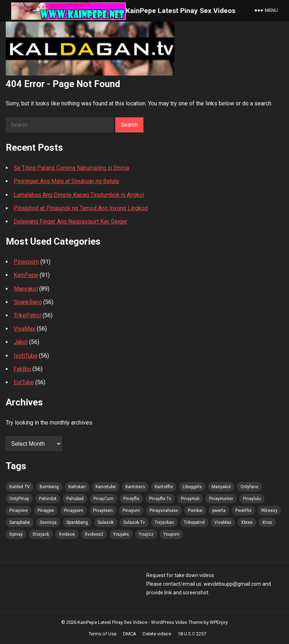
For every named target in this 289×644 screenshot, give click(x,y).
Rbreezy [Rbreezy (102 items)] (269, 511)
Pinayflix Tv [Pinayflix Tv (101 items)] (160, 499)
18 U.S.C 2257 (192, 634)
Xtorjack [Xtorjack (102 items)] (41, 534)
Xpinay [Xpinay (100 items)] (16, 534)
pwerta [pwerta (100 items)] (219, 511)
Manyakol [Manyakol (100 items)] (221, 487)
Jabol (21, 342)
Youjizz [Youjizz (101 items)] (146, 534)
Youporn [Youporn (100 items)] (171, 534)
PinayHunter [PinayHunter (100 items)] (221, 499)
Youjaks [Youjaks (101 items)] (121, 534)
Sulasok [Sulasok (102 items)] (106, 522)
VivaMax (25, 329)
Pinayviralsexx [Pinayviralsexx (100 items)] (164, 511)
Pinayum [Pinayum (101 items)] (131, 511)
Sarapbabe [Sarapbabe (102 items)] (20, 522)
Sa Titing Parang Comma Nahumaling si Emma (71, 168)
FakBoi (22, 369)
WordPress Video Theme (177, 622)
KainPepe (26, 275)
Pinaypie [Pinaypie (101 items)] (46, 511)
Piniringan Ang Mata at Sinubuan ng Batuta (66, 181)
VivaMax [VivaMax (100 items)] (223, 522)
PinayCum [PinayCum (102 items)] (103, 499)
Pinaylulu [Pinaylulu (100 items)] (252, 499)
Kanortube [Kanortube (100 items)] (106, 487)
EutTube (24, 382)
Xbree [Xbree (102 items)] (247, 522)
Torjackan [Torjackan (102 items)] (164, 522)
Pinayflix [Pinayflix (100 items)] (131, 499)
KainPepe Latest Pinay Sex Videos (181, 11)
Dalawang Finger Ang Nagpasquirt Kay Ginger (70, 221)
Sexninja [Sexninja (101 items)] (48, 522)
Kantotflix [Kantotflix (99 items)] (164, 487)
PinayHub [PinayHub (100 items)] (190, 499)
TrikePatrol (27, 315)
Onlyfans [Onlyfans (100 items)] (249, 487)
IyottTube (26, 356)
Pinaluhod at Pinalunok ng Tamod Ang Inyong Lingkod (81, 208)
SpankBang (28, 302)
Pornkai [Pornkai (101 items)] (195, 511)
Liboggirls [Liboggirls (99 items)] (192, 487)
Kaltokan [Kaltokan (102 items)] (77, 487)
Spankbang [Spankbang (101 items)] (77, 522)
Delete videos (157, 634)
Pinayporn (26, 262)
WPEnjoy (219, 622)
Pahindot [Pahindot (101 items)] (48, 499)
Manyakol (26, 289)
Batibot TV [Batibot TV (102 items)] (20, 487)
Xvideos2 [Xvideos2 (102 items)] (94, 534)
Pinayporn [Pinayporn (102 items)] (74, 511)
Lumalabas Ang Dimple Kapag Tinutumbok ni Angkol (79, 195)
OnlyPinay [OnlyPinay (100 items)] (19, 499)
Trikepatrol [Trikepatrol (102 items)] (194, 522)
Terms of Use (103, 634)
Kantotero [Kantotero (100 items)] (135, 487)
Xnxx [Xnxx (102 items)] (267, 522)
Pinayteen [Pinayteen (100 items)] (103, 511)
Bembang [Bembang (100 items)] (49, 487)
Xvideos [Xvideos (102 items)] (67, 534)
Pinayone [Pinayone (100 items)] (19, 511)
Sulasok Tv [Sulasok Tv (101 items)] (134, 522)
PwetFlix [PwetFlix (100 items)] (243, 511)
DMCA (130, 634)
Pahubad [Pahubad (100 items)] (75, 499)
